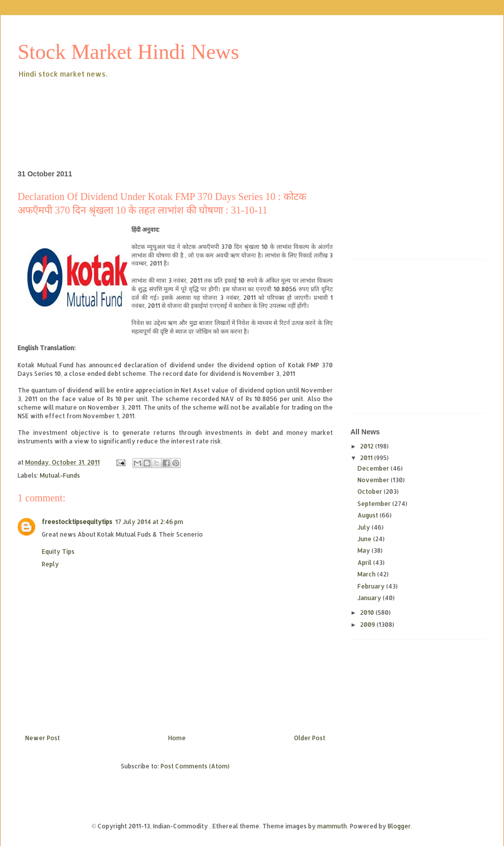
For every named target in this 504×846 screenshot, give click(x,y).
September (375, 504)
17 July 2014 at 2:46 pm (149, 522)
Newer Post (43, 738)
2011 (367, 458)
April (365, 563)
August (369, 515)
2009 (368, 625)
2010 (368, 612)
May (365, 550)
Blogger (399, 826)
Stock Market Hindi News (128, 52)
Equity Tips (58, 551)
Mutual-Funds (60, 475)
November (374, 480)
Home (177, 738)
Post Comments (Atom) (195, 766)
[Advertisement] (201, 108)
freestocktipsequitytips (77, 522)
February (372, 586)
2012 (368, 446)
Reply (50, 564)
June (365, 539)
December (374, 468)
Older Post (310, 738)
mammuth (332, 826)
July (365, 527)
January (370, 598)
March (367, 574)
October (371, 492)
